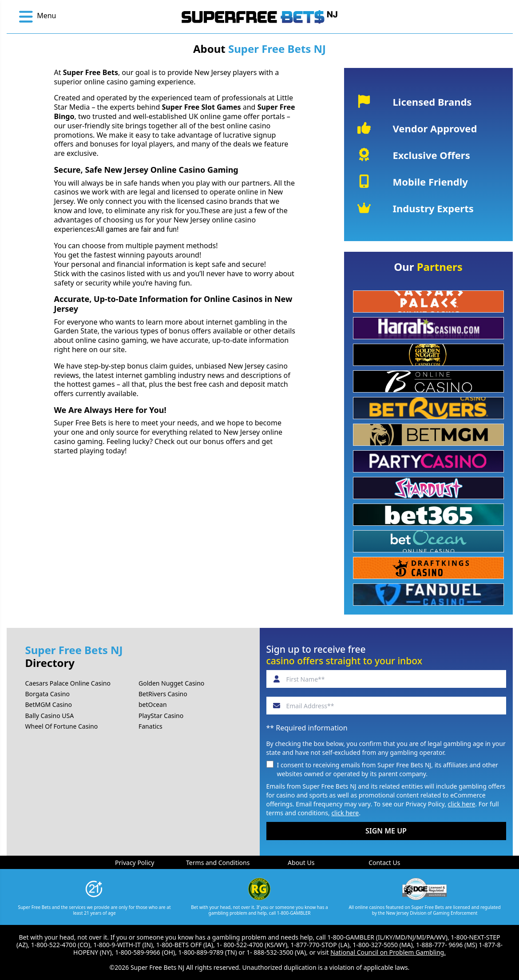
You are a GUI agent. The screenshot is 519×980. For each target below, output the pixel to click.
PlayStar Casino (161, 716)
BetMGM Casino (49, 704)
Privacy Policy (135, 863)
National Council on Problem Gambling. (388, 952)
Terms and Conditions (218, 863)
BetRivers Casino (163, 694)
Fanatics (151, 726)
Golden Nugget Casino (171, 683)
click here (462, 804)
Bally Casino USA (50, 716)
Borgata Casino (48, 694)
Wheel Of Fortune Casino (62, 726)
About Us (301, 863)
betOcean (153, 704)
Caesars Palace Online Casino (68, 683)
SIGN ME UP (386, 831)
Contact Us (384, 863)
